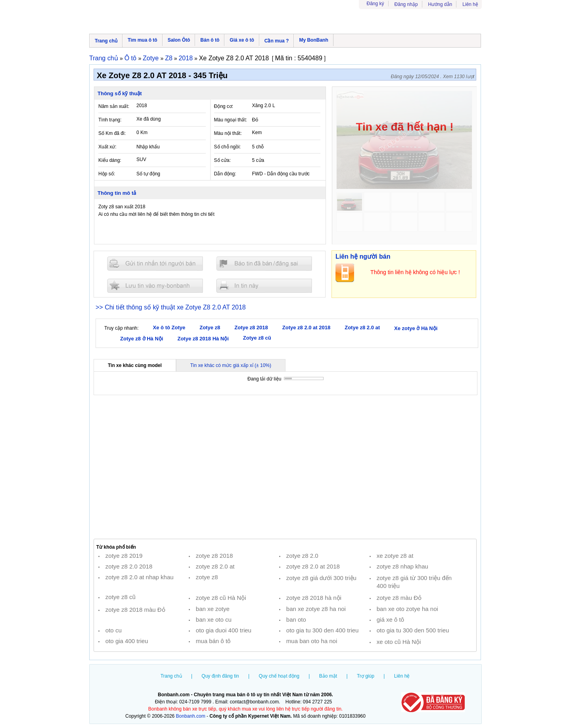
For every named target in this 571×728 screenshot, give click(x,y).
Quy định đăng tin (220, 676)
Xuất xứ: (107, 147)
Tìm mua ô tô (143, 40)
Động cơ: (224, 106)
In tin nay (264, 285)
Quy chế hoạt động (279, 676)
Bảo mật (328, 676)
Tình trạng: (110, 120)
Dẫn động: (225, 174)
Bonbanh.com (191, 716)
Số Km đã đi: (112, 133)
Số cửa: (222, 160)
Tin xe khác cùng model (135, 365)
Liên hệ (470, 4)
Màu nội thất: (228, 133)
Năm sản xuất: (114, 106)
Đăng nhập (406, 4)
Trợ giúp (366, 676)
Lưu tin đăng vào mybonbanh (155, 285)
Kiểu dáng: (110, 160)
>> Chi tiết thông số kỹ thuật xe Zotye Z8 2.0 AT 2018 (171, 307)
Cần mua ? (277, 41)
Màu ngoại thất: (231, 120)
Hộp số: (107, 174)
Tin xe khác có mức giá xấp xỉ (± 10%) (231, 365)
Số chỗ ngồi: (228, 147)
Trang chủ (106, 41)
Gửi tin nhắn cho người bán (155, 264)
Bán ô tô (210, 40)
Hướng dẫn (440, 4)
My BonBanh (313, 40)
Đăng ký (376, 4)
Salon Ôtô (179, 40)
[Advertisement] (285, 467)
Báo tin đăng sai (264, 264)
